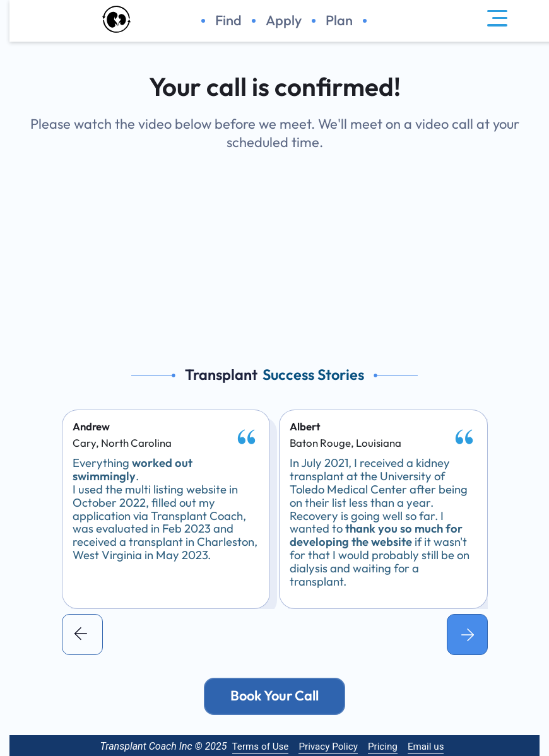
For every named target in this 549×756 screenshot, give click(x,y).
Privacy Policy (328, 747)
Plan (339, 21)
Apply (284, 21)
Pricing (383, 747)
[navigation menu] (497, 21)
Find (228, 21)
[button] (82, 635)
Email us (426, 747)
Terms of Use (261, 747)
